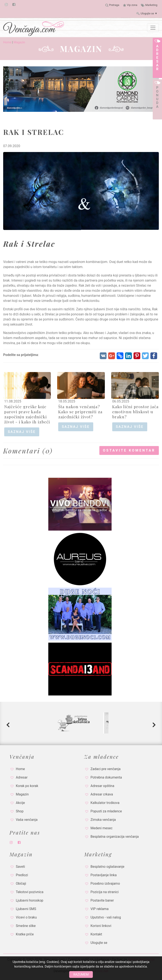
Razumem (81, 975)
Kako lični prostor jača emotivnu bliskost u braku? (135, 412)
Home (7, 42)
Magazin (19, 42)
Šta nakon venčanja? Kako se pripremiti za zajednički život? (80, 412)
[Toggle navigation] (153, 28)
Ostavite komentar (129, 450)
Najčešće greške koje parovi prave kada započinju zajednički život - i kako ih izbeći (27, 414)
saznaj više (22, 432)
